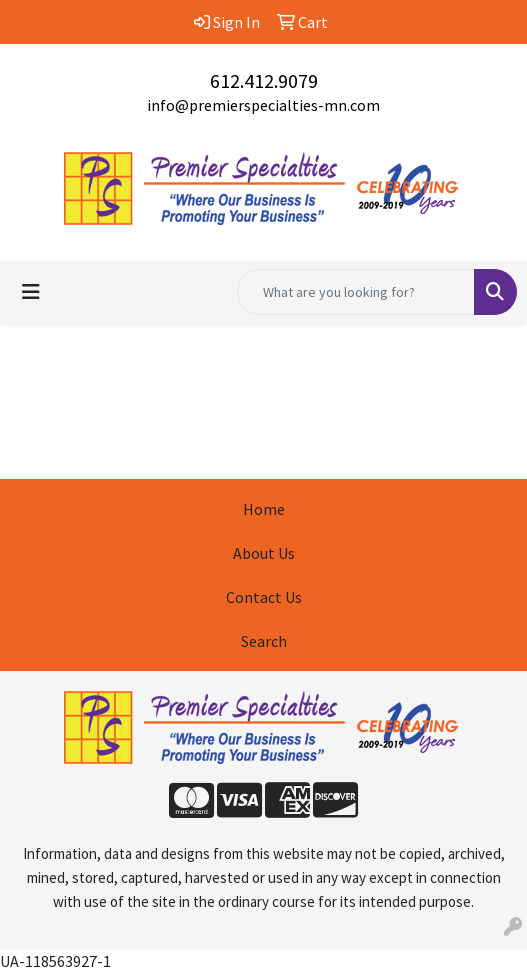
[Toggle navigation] (31, 292)
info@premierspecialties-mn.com (263, 105)
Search (264, 641)
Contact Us (264, 597)
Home (264, 509)
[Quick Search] (356, 292)
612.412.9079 (264, 80)
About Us (264, 553)
